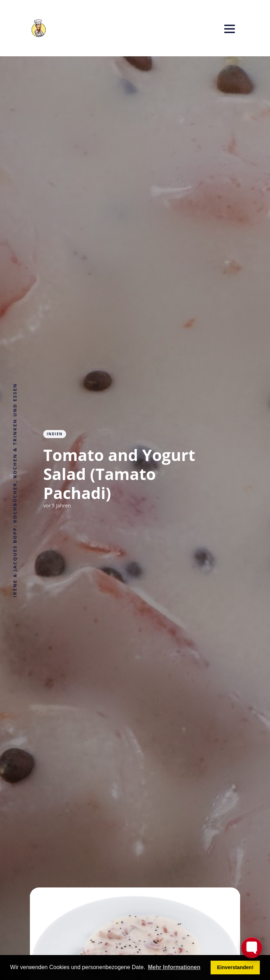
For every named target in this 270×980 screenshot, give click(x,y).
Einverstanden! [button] (235, 967)
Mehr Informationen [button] (174, 967)
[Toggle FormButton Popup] (252, 948)
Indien (55, 434)
